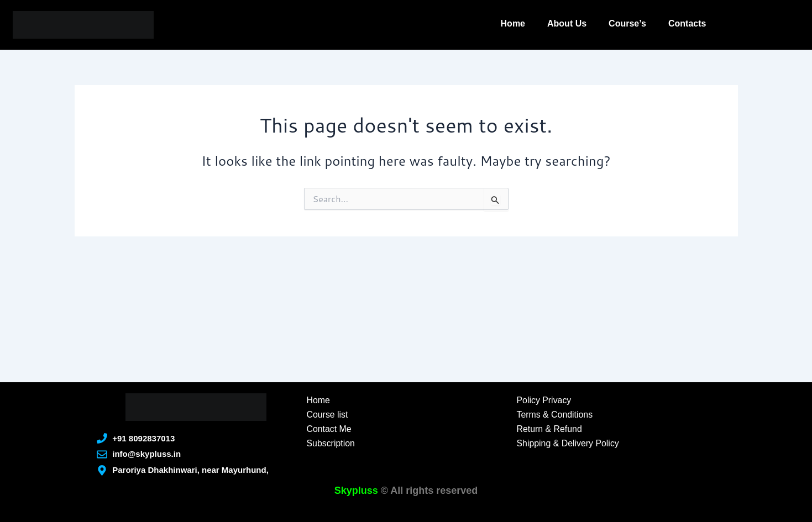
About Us (567, 23)
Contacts (687, 23)
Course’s (627, 23)
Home (513, 23)
